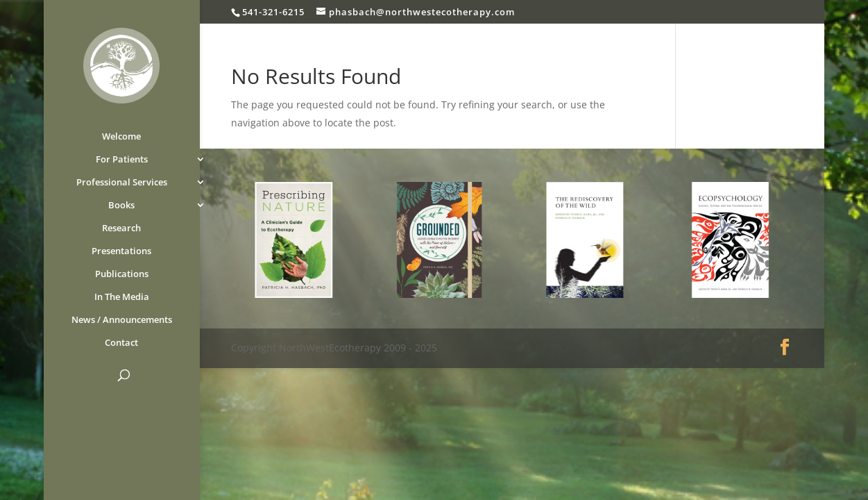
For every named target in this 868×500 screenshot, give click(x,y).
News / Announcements (122, 320)
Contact (121, 343)
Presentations (121, 251)
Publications (122, 274)
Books (121, 206)
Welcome (121, 137)
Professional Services (122, 183)
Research (121, 228)
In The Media (122, 297)
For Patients (122, 160)
